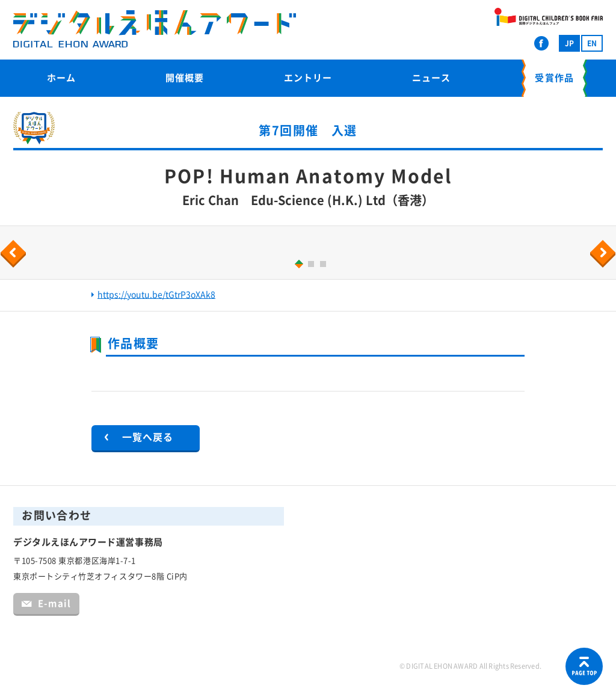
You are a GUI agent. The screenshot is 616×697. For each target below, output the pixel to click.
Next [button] (604, 254)
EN (592, 43)
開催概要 (185, 78)
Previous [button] (15, 254)
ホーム (61, 78)
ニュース (431, 78)
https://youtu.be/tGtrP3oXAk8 (156, 295)
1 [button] (297, 264)
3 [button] (325, 266)
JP (569, 43)
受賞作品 (554, 78)
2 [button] (313, 266)
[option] (308, 245)
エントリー (308, 78)
